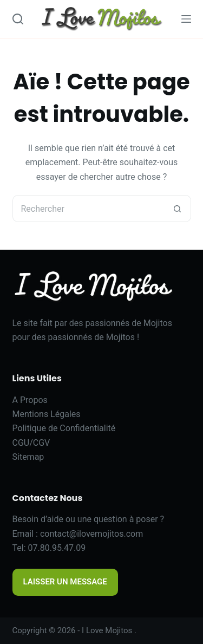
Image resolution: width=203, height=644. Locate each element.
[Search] (18, 19)
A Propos (30, 400)
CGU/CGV (31, 443)
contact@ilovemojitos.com (91, 534)
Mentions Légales (47, 414)
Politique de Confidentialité (64, 428)
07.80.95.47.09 (57, 548)
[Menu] (186, 19)
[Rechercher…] (88, 209)
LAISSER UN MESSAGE (65, 582)
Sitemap (28, 457)
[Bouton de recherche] (178, 209)
